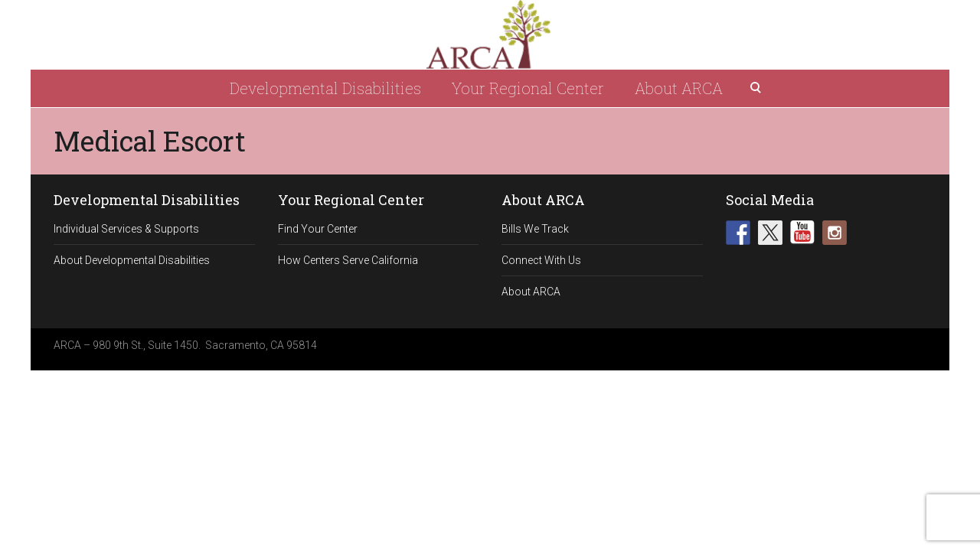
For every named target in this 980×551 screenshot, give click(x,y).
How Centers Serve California (348, 260)
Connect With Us (541, 260)
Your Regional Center (528, 88)
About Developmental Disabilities (132, 260)
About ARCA (679, 88)
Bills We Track (535, 229)
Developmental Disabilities (325, 88)
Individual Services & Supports (126, 229)
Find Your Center (318, 229)
